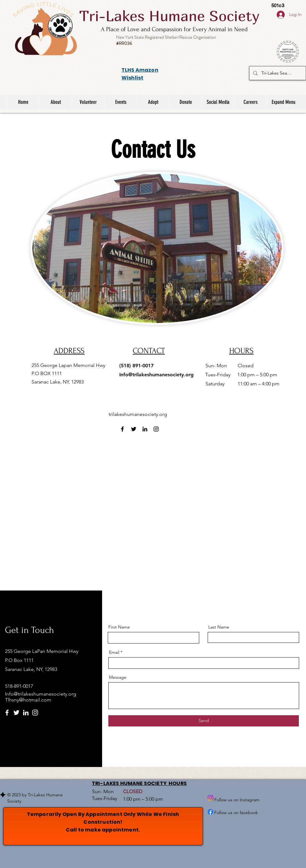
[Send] (204, 721)
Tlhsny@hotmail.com (28, 700)
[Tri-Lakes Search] (277, 73)
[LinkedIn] (145, 429)
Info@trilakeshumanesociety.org (156, 375)
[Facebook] (122, 429)
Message (118, 677)
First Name (119, 627)
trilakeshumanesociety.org (138, 414)
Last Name (219, 627)
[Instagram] (156, 429)
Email (114, 652)
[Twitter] (134, 429)
